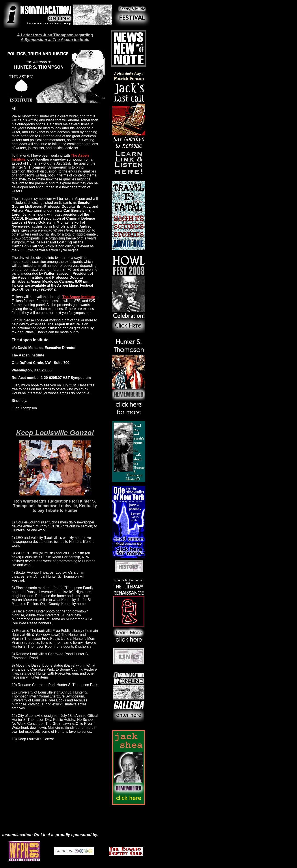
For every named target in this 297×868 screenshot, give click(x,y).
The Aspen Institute (79, 297)
